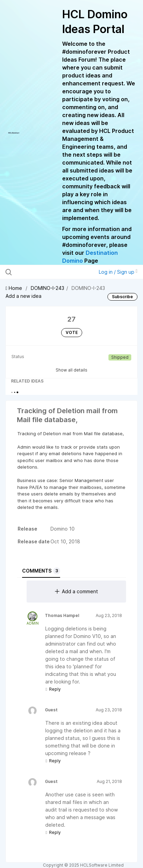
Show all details (71, 370)
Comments (41, 571)
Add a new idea (23, 296)
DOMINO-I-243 (47, 288)
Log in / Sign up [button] (118, 272)
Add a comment (77, 591)
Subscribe (122, 297)
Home (15, 288)
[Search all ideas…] (44, 272)
